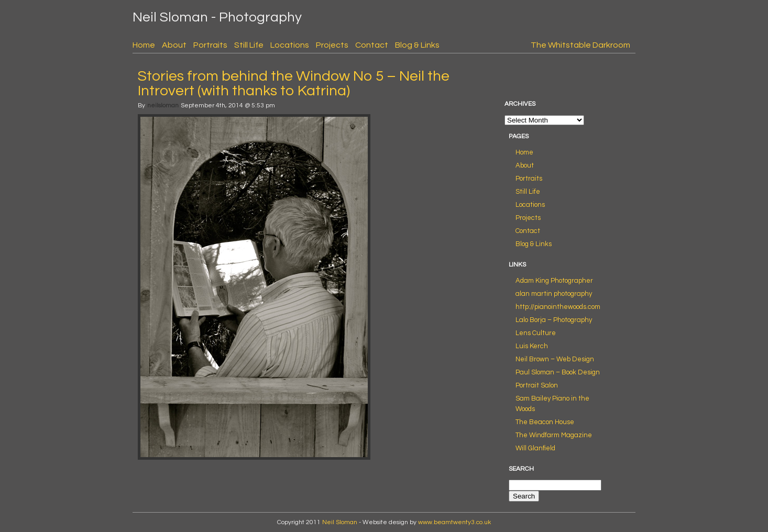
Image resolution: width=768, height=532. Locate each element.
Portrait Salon (537, 385)
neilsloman (163, 106)
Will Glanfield (535, 448)
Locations (290, 45)
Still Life (249, 45)
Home (144, 45)
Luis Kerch (532, 346)
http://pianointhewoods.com (558, 307)
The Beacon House (545, 422)
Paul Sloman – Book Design (558, 372)
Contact (372, 45)
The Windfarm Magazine (554, 435)
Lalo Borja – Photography (554, 320)
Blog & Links (417, 45)
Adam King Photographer (554, 281)
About (174, 45)
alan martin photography (554, 294)
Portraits (210, 45)
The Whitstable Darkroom (580, 45)
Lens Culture (536, 333)
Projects (332, 45)
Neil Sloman (340, 522)
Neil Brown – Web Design (555, 359)
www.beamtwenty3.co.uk (454, 522)
